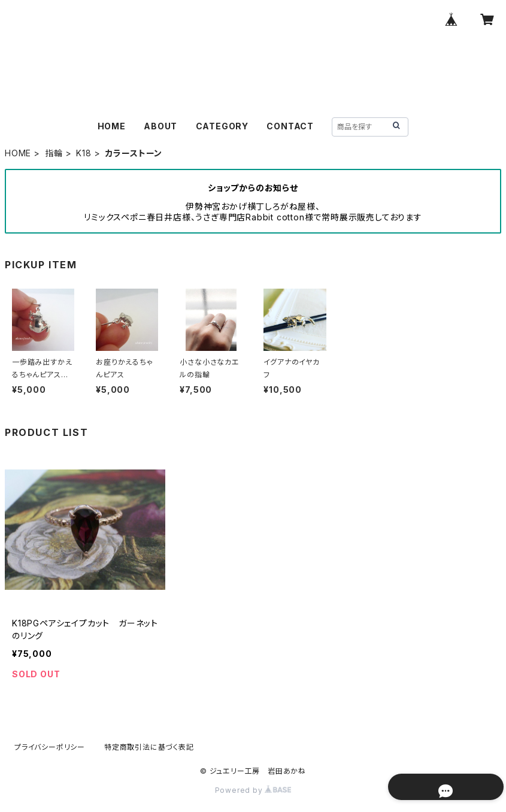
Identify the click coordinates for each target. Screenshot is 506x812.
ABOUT (160, 126)
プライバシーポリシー (50, 747)
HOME (112, 126)
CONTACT (290, 126)
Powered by (253, 790)
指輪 (54, 153)
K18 (84, 153)
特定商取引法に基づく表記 (149, 747)
